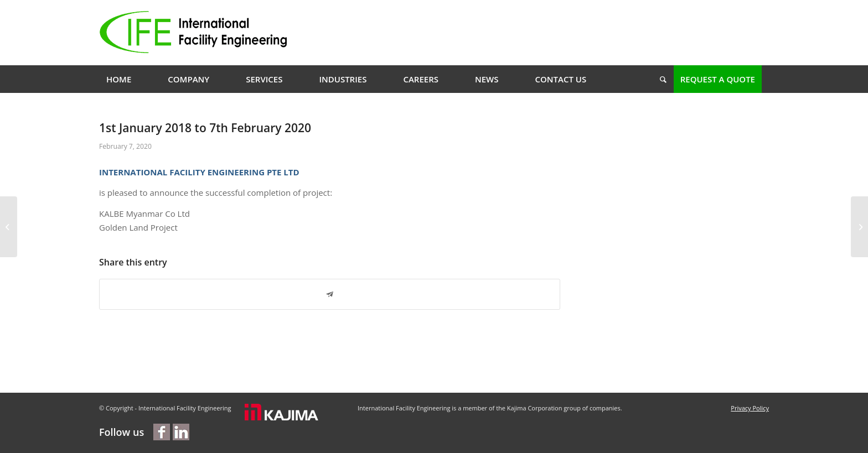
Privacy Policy (750, 408)
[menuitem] (119, 79)
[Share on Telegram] (330, 295)
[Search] (660, 79)
